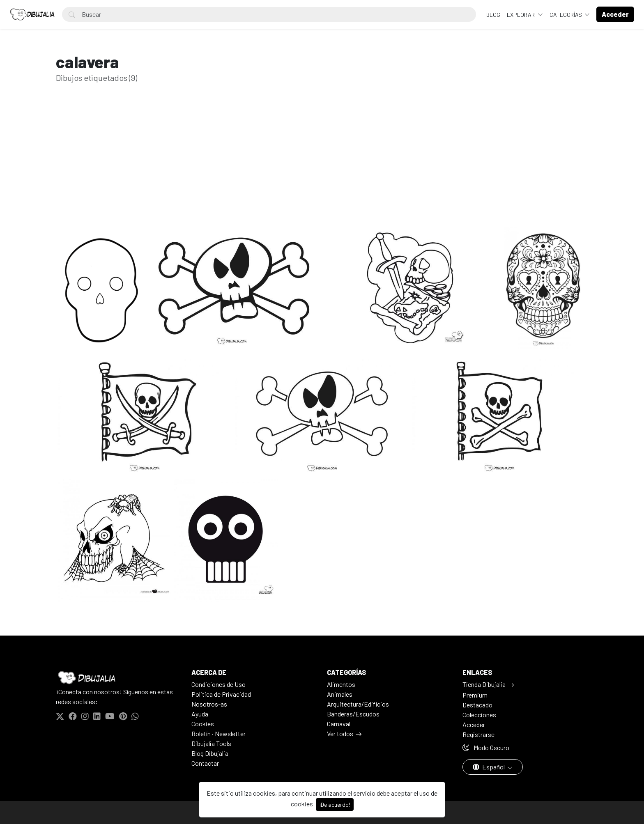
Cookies (203, 724)
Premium (475, 695)
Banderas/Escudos (353, 714)
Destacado (477, 705)
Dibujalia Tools (211, 743)
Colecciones (479, 715)
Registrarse (478, 734)
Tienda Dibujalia (484, 684)
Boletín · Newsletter (218, 733)
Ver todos (340, 733)
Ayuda (200, 714)
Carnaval (339, 724)
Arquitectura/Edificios (358, 704)
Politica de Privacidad (221, 694)
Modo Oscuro (486, 747)
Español (489, 767)
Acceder (474, 724)
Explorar (521, 15)
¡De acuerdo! (335, 804)
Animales (340, 694)
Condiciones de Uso (218, 684)
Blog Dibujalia (210, 753)
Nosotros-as (209, 704)
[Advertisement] (322, 168)
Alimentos (341, 684)
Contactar (205, 763)
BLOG (493, 15)
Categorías (566, 15)
